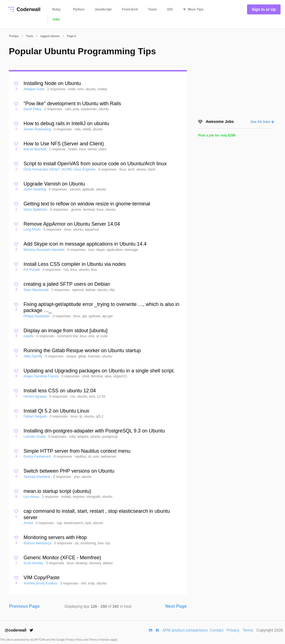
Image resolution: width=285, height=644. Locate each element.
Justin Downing (35, 189)
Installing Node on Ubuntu (52, 83)
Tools (152, 9)
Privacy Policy (75, 640)
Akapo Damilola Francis (42, 376)
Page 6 (71, 36)
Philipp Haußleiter (37, 316)
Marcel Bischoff (35, 149)
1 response (58, 149)
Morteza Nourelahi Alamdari (44, 250)
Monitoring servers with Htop (55, 537)
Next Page (176, 606)
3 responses (70, 583)
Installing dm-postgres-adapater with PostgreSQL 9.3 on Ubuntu (94, 431)
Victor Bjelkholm (36, 210)
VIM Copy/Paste (42, 578)
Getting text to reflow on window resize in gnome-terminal (87, 204)
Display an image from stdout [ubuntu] (66, 331)
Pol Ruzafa (32, 270)
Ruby (57, 9)
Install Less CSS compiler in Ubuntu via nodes (75, 264)
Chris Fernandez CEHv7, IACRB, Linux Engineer (60, 169)
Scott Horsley (34, 563)
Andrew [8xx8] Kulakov (41, 583)
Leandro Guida (35, 437)
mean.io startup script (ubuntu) (57, 491)
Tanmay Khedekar (37, 477)
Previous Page (24, 606)
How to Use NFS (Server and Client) (64, 144)
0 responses (63, 129)
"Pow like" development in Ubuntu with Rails (72, 104)
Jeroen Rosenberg (38, 129)
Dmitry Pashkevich (38, 457)
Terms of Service (100, 640)
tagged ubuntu (50, 36)
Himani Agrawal (36, 396)
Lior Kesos (32, 497)
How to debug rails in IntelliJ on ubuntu (66, 123)
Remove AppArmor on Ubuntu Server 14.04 (72, 224)
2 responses (57, 89)
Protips (14, 36)
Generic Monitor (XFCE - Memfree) (62, 558)
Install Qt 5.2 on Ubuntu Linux (56, 411)
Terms (248, 630)
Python (79, 9)
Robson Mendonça (38, 543)
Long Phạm (33, 230)
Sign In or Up (264, 9)
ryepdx (29, 336)
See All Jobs (262, 122)
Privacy (233, 630)
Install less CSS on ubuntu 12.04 (60, 391)
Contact (217, 630)
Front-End (130, 9)
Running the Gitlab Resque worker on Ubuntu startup (82, 351)
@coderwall (19, 630)
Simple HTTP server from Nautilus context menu (77, 451)
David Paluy (33, 109)
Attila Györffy (34, 356)
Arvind (29, 523)
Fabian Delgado (36, 416)
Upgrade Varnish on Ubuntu (54, 184)
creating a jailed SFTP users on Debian (67, 284)
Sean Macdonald (36, 290)
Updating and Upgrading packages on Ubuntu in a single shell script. (99, 371)
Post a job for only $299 (217, 135)
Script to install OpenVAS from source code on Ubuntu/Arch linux (95, 164)
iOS (170, 9)
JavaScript (103, 9)
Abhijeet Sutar (34, 89)
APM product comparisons (185, 630)
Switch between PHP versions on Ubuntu (69, 471)
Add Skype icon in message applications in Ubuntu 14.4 (85, 244)
